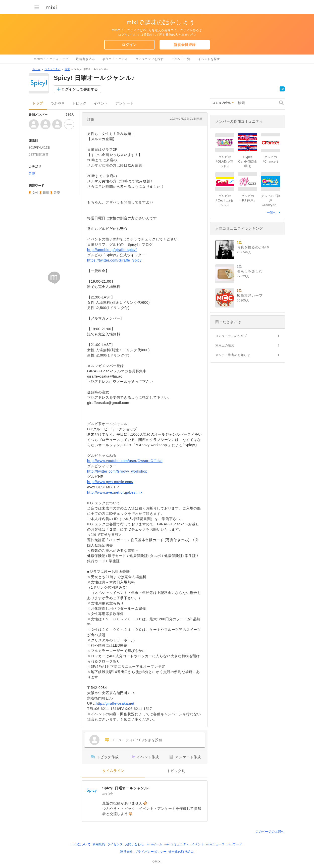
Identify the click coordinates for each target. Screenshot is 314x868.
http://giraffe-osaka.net (115, 703)
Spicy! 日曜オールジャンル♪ (126, 788)
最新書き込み (85, 59)
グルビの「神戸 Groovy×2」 (271, 200)
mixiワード (234, 844)
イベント (101, 103)
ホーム (36, 69)
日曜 (46, 193)
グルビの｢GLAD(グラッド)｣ (225, 162)
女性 (35, 193)
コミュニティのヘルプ (231, 336)
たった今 (108, 794)
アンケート (124, 103)
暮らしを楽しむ (250, 271)
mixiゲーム (155, 844)
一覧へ (272, 213)
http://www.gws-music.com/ (110, 482)
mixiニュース (215, 844)
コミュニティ (53, 69)
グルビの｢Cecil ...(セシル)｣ (225, 200)
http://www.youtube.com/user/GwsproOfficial (125, 461)
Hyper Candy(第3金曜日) (248, 162)
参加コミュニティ (115, 59)
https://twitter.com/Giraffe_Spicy (114, 260)
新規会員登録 (185, 45)
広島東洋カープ (250, 295)
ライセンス (115, 844)
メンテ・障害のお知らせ (233, 355)
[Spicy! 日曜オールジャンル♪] (92, 791)
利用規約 (99, 844)
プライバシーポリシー (151, 852)
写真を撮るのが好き (253, 247)
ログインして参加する (80, 89)
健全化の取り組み (181, 852)
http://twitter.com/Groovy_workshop (117, 471)
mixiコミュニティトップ (51, 59)
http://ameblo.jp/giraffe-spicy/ (112, 250)
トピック (79, 103)
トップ (38, 103)
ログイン (129, 45)
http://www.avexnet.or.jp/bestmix (115, 492)
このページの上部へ (270, 832)
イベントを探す (209, 59)
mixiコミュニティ (177, 844)
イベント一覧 (181, 59)
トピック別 (176, 771)
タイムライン (113, 771)
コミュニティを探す (150, 59)
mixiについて (81, 844)
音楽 (67, 69)
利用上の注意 (225, 345)
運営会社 (126, 852)
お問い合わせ (135, 844)
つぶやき (58, 103)
